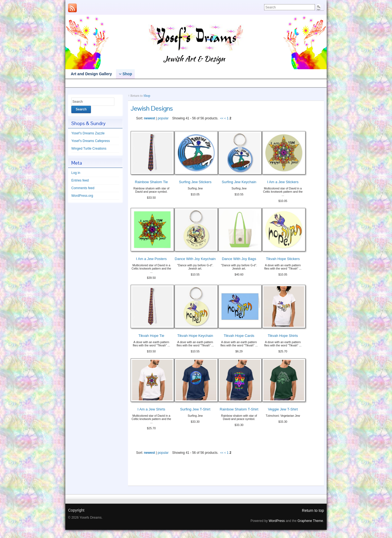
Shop (147, 96)
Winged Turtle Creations (192, 83)
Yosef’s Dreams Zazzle (90, 83)
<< (222, 118)
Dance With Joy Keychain (195, 259)
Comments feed (83, 188)
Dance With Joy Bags (239, 259)
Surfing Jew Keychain (239, 182)
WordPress (277, 521)
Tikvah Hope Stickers (283, 259)
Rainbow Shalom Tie (151, 182)
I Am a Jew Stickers (283, 182)
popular (163, 118)
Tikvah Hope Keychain (195, 336)
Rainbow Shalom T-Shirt (239, 409)
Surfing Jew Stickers (195, 182)
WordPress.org (82, 196)
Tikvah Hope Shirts (283, 336)
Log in (76, 173)
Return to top (313, 510)
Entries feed (80, 180)
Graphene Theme (310, 521)
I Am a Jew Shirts (151, 409)
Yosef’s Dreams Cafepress (140, 83)
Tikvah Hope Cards (239, 336)
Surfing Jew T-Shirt (195, 409)
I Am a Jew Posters (151, 259)
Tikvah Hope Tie (151, 336)
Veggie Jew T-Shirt (283, 409)
